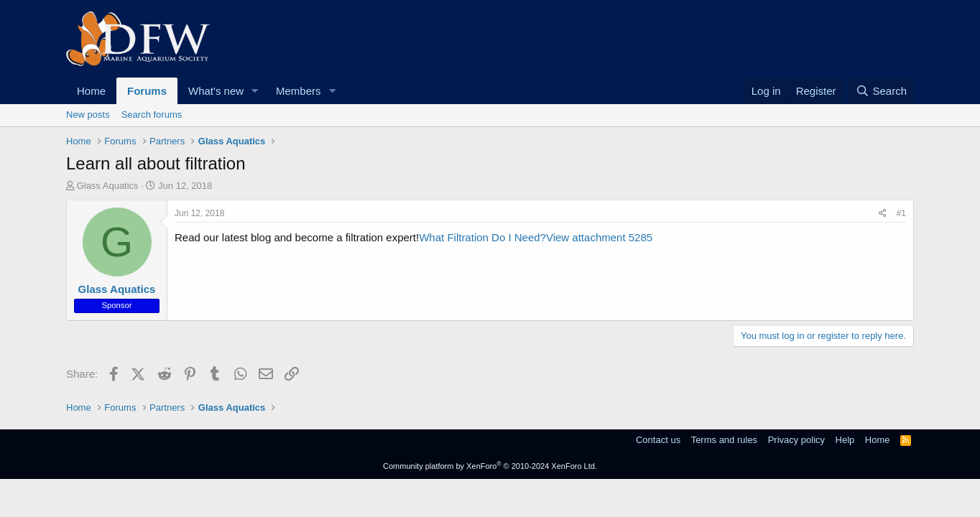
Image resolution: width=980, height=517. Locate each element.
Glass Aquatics (108, 186)
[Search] (881, 91)
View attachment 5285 (599, 237)
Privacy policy (796, 440)
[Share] (883, 214)
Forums (147, 91)
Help (845, 440)
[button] (255, 91)
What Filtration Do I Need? (482, 237)
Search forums (152, 115)
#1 (901, 213)
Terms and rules (724, 440)
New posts (88, 115)
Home (91, 91)
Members (299, 91)
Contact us (658, 440)
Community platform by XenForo (490, 466)
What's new (216, 91)
